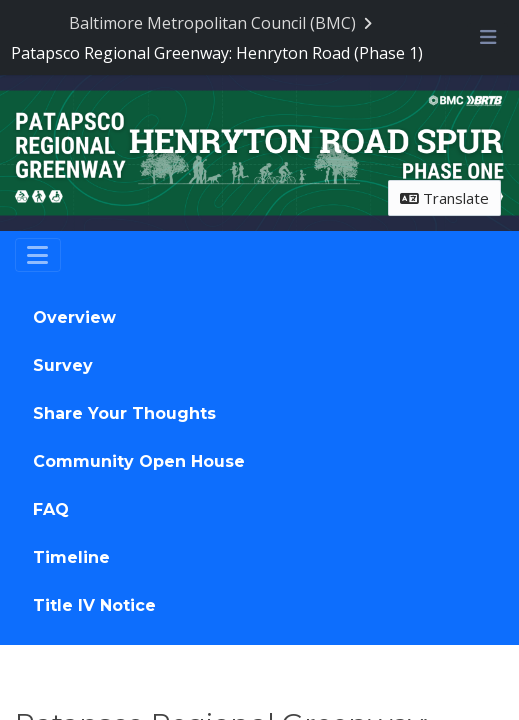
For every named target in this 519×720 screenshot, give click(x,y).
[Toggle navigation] (38, 255)
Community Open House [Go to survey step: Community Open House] (139, 461)
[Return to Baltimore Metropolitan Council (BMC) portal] (223, 23)
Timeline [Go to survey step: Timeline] (71, 557)
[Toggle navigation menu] (487, 37)
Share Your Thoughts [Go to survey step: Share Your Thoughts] (124, 413)
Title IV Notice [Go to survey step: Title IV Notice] (94, 605)
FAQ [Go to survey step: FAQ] (51, 509)
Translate (444, 198)
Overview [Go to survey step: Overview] (74, 317)
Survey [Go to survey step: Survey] (63, 365)
